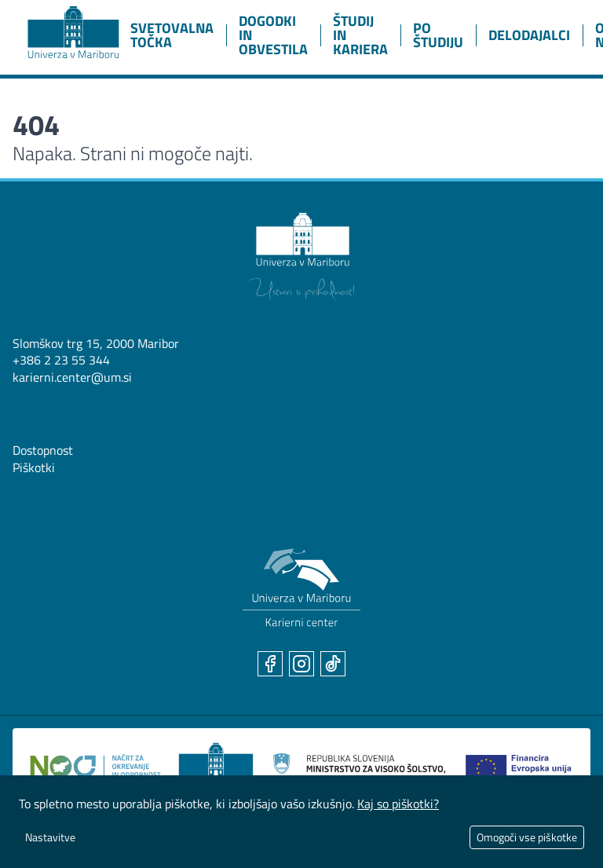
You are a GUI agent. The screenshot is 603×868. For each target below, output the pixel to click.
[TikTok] (333, 664)
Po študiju (438, 35)
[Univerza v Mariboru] (301, 256)
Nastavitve (50, 837)
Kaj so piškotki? (398, 804)
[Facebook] (270, 664)
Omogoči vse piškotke (527, 837)
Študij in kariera (360, 35)
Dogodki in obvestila (273, 35)
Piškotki (34, 467)
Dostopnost (43, 450)
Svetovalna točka (172, 35)
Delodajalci (529, 35)
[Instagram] (301, 664)
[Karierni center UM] (301, 588)
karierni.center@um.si (72, 377)
